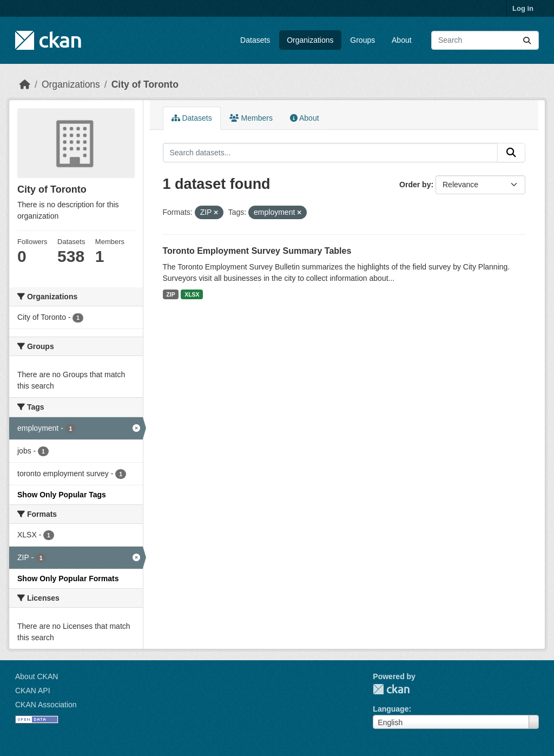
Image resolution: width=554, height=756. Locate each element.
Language (391, 709)
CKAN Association (46, 705)
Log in (523, 8)
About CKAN (37, 676)
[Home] (25, 84)
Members (251, 118)
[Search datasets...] (485, 40)
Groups (362, 40)
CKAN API (33, 691)
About (402, 40)
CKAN (391, 689)
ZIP (170, 294)
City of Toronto (145, 84)
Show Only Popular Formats (68, 578)
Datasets (255, 40)
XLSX (192, 294)
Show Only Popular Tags (62, 495)
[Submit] (527, 40)
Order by (415, 185)
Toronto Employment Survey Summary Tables (257, 251)
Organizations (310, 40)
